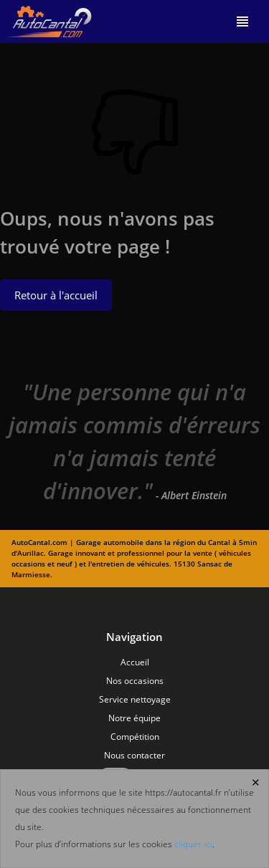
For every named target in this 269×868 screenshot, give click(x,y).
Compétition (135, 737)
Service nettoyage (135, 699)
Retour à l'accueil (56, 295)
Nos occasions (135, 681)
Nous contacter (134, 755)
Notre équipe (134, 718)
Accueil (135, 662)
